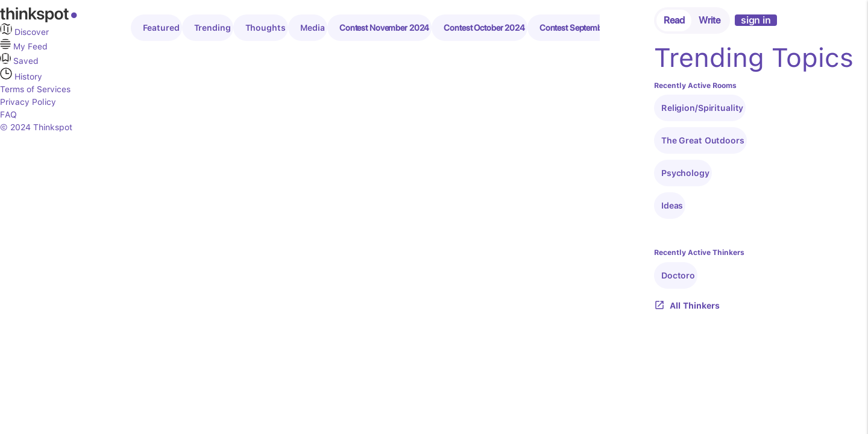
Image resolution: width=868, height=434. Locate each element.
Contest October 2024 (484, 28)
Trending (212, 28)
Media (313, 28)
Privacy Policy (28, 102)
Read (674, 20)
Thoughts (266, 28)
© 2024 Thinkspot (36, 127)
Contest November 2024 (384, 28)
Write (709, 20)
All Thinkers (687, 306)
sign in (756, 20)
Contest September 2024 (585, 28)
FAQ (8, 115)
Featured (161, 28)
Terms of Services (35, 89)
